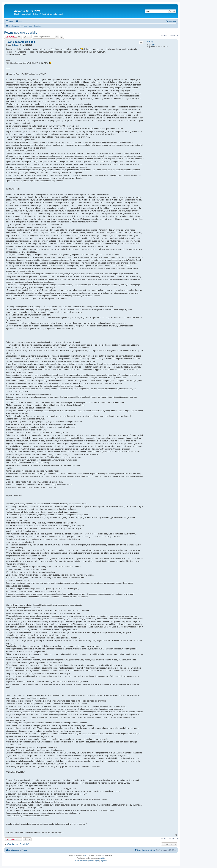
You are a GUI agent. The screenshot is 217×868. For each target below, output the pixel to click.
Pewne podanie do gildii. (21, 33)
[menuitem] (19, 21)
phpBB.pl (102, 858)
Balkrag (150, 42)
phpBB (87, 855)
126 (153, 45)
